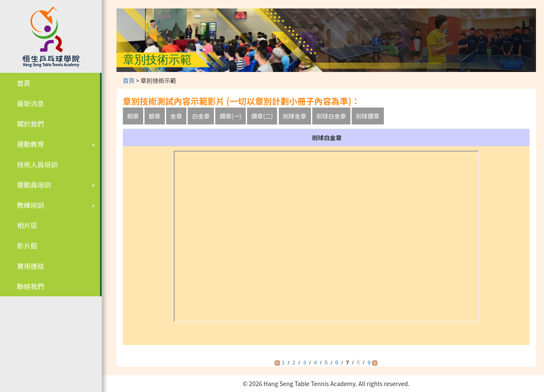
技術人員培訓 (37, 164)
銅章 (133, 116)
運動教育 (31, 144)
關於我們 (31, 124)
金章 (176, 116)
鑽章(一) (230, 116)
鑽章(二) (262, 116)
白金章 (201, 116)
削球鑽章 (368, 116)
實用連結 (31, 266)
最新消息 (31, 103)
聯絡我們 (31, 286)
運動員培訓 (34, 185)
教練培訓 (31, 205)
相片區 (27, 225)
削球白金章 (331, 116)
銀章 (155, 116)
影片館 (27, 246)
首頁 (24, 83)
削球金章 (295, 116)
